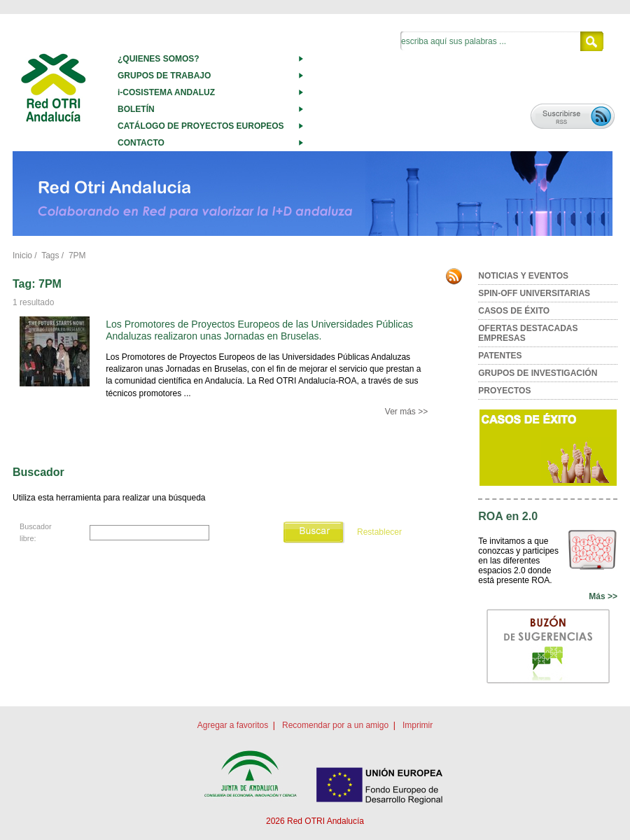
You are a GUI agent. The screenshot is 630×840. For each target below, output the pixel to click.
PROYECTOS (504, 391)
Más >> (603, 596)
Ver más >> (406, 412)
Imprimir (418, 725)
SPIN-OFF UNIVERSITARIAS (534, 293)
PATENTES (500, 356)
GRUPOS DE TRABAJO (164, 76)
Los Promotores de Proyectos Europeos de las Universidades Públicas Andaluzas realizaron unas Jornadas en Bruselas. (259, 330)
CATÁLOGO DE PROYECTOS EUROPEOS (201, 126)
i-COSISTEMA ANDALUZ (166, 92)
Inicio (22, 255)
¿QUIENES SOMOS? (159, 59)
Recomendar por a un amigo (335, 725)
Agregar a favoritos (233, 725)
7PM (77, 255)
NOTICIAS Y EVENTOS (523, 276)
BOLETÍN (136, 109)
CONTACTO (141, 143)
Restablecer (379, 532)
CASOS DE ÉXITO (514, 311)
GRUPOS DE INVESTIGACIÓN (538, 373)
